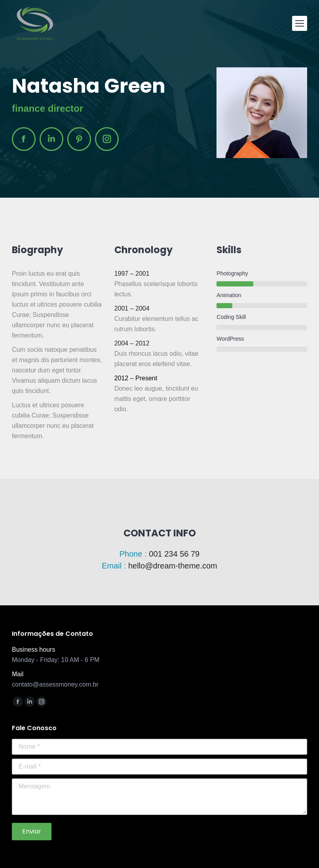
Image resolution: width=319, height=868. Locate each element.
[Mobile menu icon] (300, 23)
